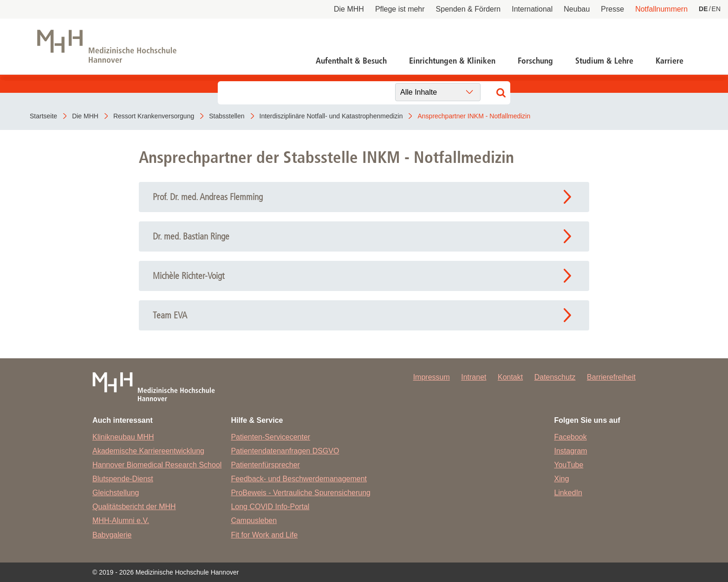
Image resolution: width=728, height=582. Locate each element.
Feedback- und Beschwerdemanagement (299, 479)
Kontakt (510, 377)
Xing (562, 479)
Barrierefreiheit (611, 377)
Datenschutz (555, 377)
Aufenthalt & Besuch (351, 61)
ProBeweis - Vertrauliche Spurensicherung (301, 493)
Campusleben (254, 521)
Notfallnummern (661, 9)
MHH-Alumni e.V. (121, 521)
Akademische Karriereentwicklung (148, 451)
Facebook (571, 437)
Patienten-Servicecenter (270, 437)
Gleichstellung (116, 493)
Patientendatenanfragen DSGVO (285, 451)
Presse (612, 9)
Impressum (432, 377)
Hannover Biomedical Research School (157, 465)
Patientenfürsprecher (265, 465)
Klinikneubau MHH (123, 437)
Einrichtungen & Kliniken (452, 61)
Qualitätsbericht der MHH (134, 507)
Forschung (535, 61)
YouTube (569, 465)
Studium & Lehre (604, 61)
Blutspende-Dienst (123, 479)
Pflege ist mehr (400, 9)
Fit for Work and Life (264, 535)
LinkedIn (569, 493)
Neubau (577, 9)
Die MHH (349, 9)
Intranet (474, 377)
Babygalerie (112, 535)
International (532, 9)
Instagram (571, 451)
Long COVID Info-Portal (270, 507)
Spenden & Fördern (468, 9)
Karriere (669, 61)
